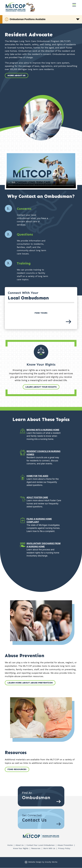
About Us (20, 845)
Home (10, 845)
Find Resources (17, 769)
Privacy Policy (64, 848)
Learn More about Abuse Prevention (30, 683)
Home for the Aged (37, 476)
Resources (36, 848)
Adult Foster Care (37, 497)
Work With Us (50, 848)
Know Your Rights (21, 848)
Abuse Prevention (66, 845)
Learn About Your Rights (41, 387)
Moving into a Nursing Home (43, 430)
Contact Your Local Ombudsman (41, 845)
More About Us (17, 75)
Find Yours (41, 313)
